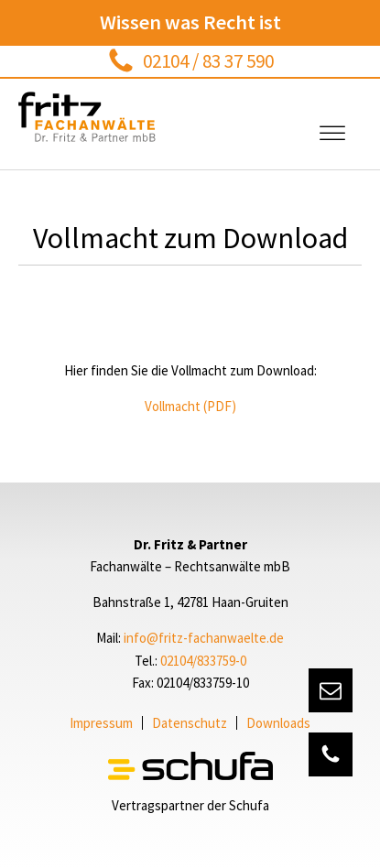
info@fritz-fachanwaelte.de (204, 638)
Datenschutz (190, 723)
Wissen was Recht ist (190, 22)
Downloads (278, 723)
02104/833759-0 (203, 661)
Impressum (101, 723)
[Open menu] (332, 134)
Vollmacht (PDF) (190, 406)
